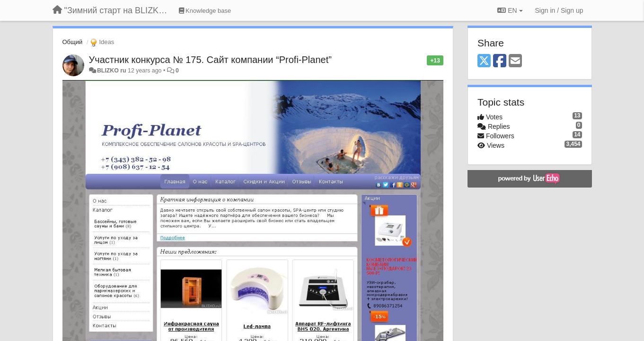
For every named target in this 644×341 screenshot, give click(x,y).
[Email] (515, 61)
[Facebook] (500, 61)
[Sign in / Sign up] (559, 10)
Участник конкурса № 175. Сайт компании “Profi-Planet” (210, 60)
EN (510, 10)
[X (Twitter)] (484, 61)
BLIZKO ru (112, 71)
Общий (73, 42)
